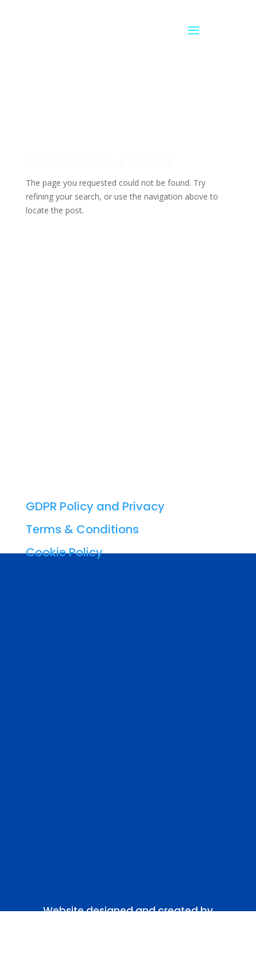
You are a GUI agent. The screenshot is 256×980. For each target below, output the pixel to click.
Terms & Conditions (82, 529)
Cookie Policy (64, 552)
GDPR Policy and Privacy (95, 506)
